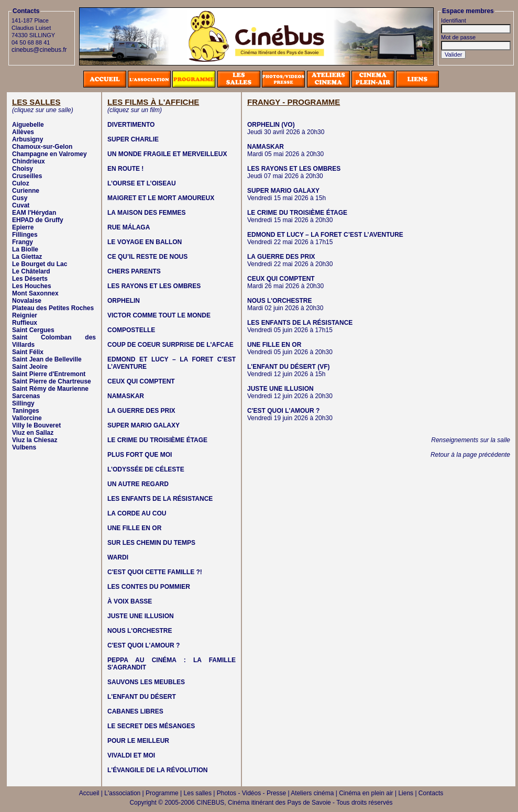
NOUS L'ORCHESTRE (140, 631)
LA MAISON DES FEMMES (147, 213)
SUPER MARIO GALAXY (144, 425)
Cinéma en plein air (366, 793)
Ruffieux (25, 323)
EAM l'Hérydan (34, 213)
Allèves (23, 132)
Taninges (26, 411)
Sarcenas (26, 396)
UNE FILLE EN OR (134, 528)
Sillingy (23, 403)
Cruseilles (27, 176)
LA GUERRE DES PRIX (141, 411)
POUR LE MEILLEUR (138, 741)
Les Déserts (30, 279)
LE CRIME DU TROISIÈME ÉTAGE (157, 440)
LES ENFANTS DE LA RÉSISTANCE (160, 499)
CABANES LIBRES (135, 711)
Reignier (25, 315)
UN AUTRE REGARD (138, 484)
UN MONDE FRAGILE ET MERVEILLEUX (167, 154)
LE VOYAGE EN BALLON (145, 242)
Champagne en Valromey (49, 154)
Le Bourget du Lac (40, 264)
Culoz (21, 183)
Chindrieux (29, 161)
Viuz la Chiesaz (35, 440)
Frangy (23, 242)
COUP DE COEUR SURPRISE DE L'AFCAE (170, 345)
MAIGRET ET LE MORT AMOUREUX (161, 198)
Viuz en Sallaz (33, 433)
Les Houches (32, 286)
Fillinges (25, 235)
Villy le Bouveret (36, 425)
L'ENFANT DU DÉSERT (142, 697)
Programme (162, 793)
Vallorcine (27, 418)
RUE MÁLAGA (129, 227)
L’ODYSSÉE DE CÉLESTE (146, 469)
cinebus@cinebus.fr (39, 50)
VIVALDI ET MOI (131, 755)
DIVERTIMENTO (131, 125)
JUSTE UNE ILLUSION (141, 616)
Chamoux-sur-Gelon (42, 147)
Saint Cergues (33, 330)
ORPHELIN (124, 301)
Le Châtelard (31, 271)
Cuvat (21, 205)
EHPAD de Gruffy (38, 220)
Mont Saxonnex (35, 293)
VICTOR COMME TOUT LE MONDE (159, 315)
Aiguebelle (28, 125)
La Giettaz (27, 257)
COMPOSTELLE (131, 330)
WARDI (118, 557)
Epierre (23, 227)
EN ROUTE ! (125, 169)
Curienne (26, 191)
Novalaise (27, 301)
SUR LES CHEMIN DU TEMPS (151, 543)
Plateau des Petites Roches (53, 308)
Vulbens (24, 447)
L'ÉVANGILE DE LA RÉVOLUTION (158, 770)
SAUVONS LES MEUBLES (146, 682)
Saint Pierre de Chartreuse (52, 381)
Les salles (198, 793)
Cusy (20, 198)
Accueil (89, 793)
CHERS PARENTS (134, 271)
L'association (122, 793)
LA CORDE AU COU (137, 513)
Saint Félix (28, 352)
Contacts (431, 793)
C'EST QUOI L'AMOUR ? (144, 645)
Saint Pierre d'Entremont (49, 374)
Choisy (23, 169)
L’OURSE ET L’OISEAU (142, 183)
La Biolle (25, 249)
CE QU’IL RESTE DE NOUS (147, 257)
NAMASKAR (126, 396)
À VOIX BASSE (130, 601)
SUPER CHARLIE (133, 139)
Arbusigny (27, 139)
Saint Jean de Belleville (47, 359)
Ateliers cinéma (312, 793)
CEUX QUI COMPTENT (141, 381)
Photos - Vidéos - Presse (252, 793)
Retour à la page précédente (470, 455)
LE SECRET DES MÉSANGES (151, 726)
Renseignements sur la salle (471, 440)
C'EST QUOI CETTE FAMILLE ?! (155, 572)
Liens (406, 793)
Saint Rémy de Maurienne (50, 389)
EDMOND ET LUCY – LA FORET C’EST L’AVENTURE (325, 235)
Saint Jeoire (30, 367)
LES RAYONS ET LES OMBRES (154, 286)
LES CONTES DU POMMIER (149, 587)
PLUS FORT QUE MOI (140, 455)
